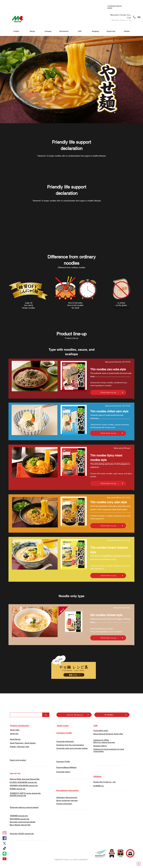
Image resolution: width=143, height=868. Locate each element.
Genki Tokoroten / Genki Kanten (23, 743)
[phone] (134, 17)
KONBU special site (18, 789)
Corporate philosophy (65, 741)
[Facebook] (5, 838)
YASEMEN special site (19, 816)
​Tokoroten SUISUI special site (22, 834)
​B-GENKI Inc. (99, 786)
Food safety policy (101, 731)
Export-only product (18, 760)
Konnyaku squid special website (23, 822)
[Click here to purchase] (108, 392)
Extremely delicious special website (24, 807)
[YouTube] (5, 859)
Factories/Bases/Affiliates (66, 767)
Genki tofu (14, 734)
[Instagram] (5, 833)
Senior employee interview (67, 800)
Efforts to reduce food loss (104, 742)
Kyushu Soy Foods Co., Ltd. (105, 782)
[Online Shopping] (74, 715)
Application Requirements (67, 797)
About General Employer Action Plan (108, 734)
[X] (5, 843)
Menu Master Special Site (20, 825)
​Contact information (64, 804)
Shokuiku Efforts (100, 746)
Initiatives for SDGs (101, 740)
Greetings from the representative (70, 745)
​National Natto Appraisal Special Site (25, 779)
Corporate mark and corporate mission (72, 748)
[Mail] (139, 17)
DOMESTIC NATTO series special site (25, 793)
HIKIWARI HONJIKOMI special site (24, 786)
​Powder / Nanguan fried (19, 747)
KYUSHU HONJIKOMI (19, 782)
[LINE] (5, 854)
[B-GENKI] (112, 715)
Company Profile (63, 761)
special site (32, 782)
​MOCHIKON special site (20, 819)
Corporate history (63, 772)
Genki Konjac (15, 739)
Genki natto (15, 730)
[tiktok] (5, 848)
